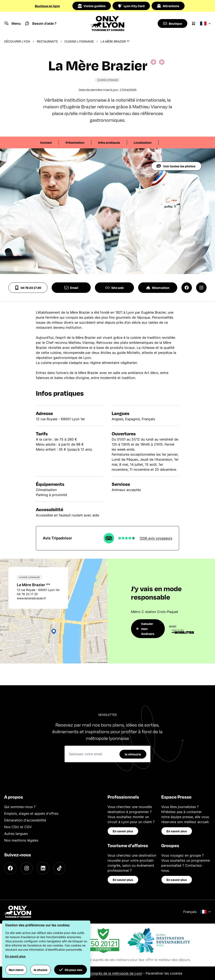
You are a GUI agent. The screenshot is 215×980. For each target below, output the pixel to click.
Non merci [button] (16, 970)
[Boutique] (172, 23)
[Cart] (194, 23)
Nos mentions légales (21, 840)
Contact (46, 142)
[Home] (107, 23)
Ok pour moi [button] (71, 970)
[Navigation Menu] (12, 23)
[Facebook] (10, 868)
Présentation (75, 142)
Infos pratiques (109, 142)
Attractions (168, 6)
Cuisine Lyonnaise (79, 41)
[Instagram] (27, 868)
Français (197, 912)
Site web (115, 288)
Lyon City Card (131, 6)
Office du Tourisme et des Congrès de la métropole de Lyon (94, 973)
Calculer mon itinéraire (145, 629)
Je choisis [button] (41, 970)
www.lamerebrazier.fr (31, 598)
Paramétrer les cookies (164, 973)
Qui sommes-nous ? (20, 807)
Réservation (158, 288)
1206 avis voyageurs (156, 538)
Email (71, 288)
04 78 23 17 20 (28, 288)
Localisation (143, 142)
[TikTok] (59, 868)
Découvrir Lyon (17, 41)
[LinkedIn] (43, 868)
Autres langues (16, 834)
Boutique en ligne (47, 6)
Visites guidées (92, 6)
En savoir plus (123, 831)
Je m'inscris (133, 754)
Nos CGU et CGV (18, 827)
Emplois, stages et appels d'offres (31, 813)
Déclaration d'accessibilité (25, 820)
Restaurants (47, 41)
